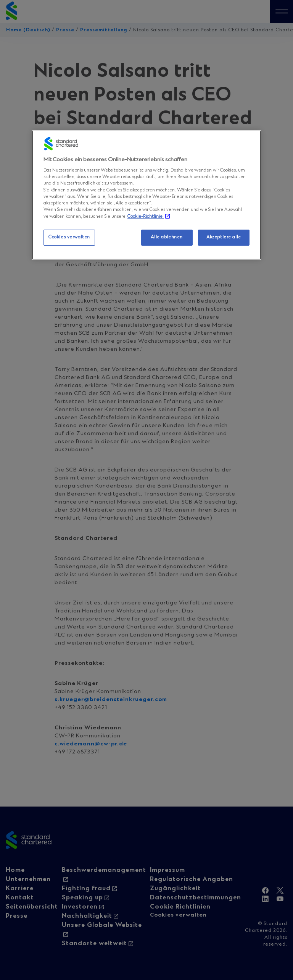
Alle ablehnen (167, 237)
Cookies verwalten (69, 237)
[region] (146, 195)
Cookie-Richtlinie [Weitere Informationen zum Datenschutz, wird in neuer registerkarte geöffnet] (146, 217)
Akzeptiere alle (224, 237)
